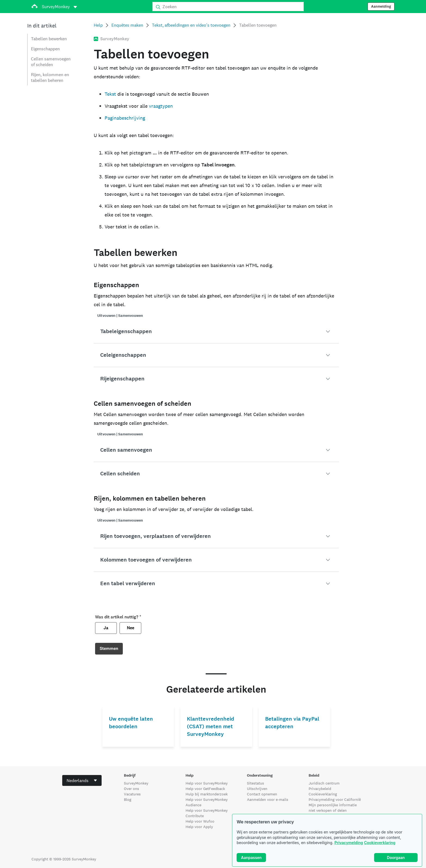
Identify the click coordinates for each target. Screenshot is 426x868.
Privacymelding (349, 843)
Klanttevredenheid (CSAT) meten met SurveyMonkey (211, 726)
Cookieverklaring (380, 843)
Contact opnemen (262, 794)
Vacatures (132, 794)
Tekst (110, 94)
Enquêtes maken (127, 25)
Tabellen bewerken (49, 39)
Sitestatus (256, 783)
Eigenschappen (45, 49)
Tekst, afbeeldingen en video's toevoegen (191, 25)
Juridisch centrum (324, 783)
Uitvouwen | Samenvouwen (120, 316)
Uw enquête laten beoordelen (131, 723)
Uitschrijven (257, 789)
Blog (128, 799)
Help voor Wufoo (200, 821)
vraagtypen (161, 106)
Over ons (131, 789)
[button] (216, 331)
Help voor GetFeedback (205, 789)
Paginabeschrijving (125, 118)
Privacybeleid (320, 789)
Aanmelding (381, 7)
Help (98, 25)
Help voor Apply (199, 827)
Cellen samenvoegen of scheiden (51, 62)
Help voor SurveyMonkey (207, 783)
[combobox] (82, 780)
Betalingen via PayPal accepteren (292, 723)
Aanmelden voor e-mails (268, 799)
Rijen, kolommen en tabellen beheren (50, 77)
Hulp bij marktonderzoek (207, 794)
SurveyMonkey (136, 783)
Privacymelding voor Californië (335, 799)
